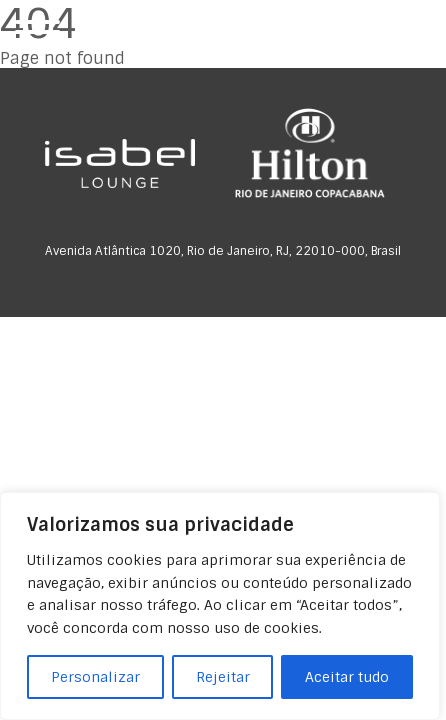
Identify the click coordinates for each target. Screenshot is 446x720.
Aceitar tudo (347, 677)
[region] (220, 606)
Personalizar (95, 677)
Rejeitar (223, 677)
